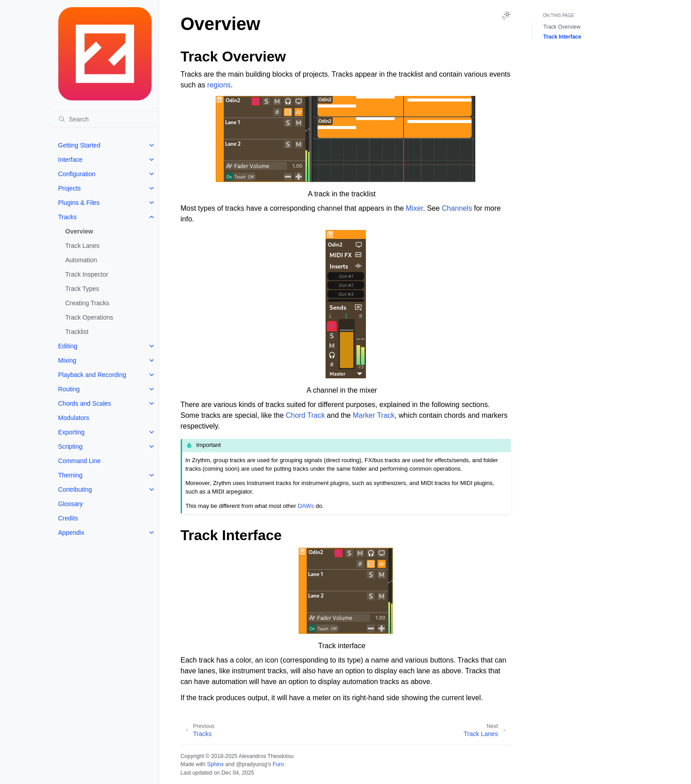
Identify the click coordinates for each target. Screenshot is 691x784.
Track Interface (563, 37)
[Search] (105, 119)
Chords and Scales (85, 403)
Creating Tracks (87, 303)
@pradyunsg (252, 764)
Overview (79, 231)
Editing (68, 346)
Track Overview (562, 27)
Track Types (82, 289)
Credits (68, 518)
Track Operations (89, 317)
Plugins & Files (79, 203)
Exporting (72, 432)
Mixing (67, 360)
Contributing (75, 489)
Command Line (80, 461)
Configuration (77, 174)
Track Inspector (87, 274)
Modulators (74, 418)
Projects (70, 188)
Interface (70, 160)
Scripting (70, 446)
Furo (278, 764)
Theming (70, 475)
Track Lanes (83, 246)
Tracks (67, 217)
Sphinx (215, 764)
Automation (81, 260)
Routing (69, 389)
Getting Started (79, 145)
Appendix (71, 533)
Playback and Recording (92, 375)
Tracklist (77, 332)
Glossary (71, 504)
